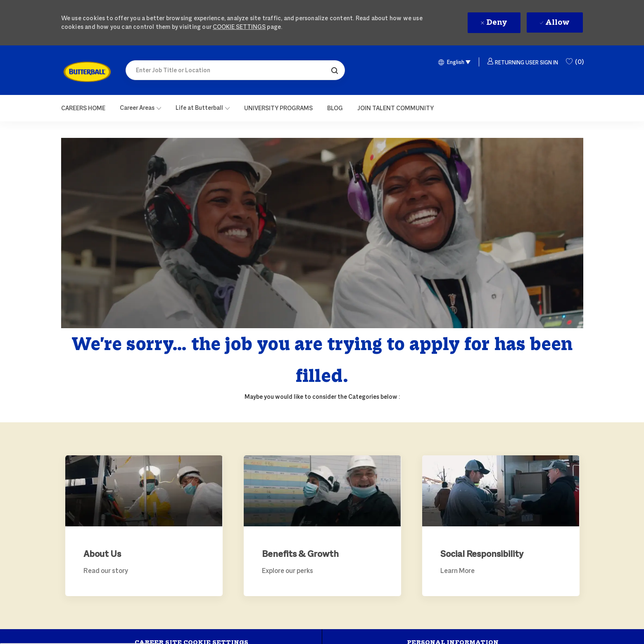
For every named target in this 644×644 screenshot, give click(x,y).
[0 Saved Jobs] (575, 62)
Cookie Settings (239, 27)
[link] (87, 72)
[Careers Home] (83, 108)
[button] (335, 70)
